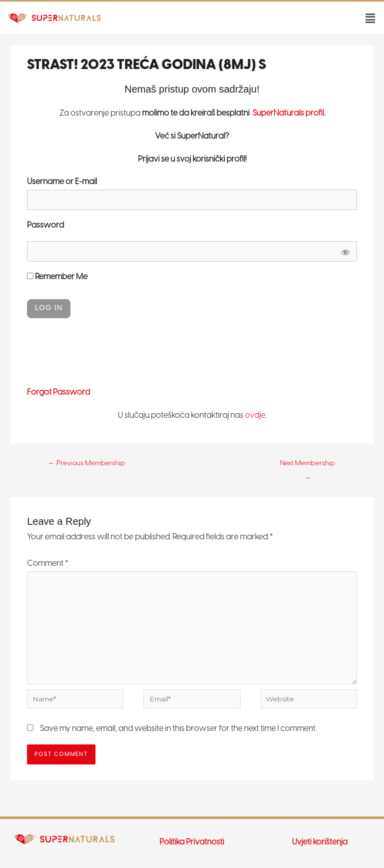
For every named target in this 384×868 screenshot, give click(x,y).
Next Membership (307, 466)
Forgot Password (58, 392)
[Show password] (345, 251)
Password (45, 225)
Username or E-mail (62, 182)
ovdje (255, 415)
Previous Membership (86, 463)
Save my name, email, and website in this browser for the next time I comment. (178, 729)
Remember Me (57, 277)
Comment (48, 564)
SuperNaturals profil (287, 113)
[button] (370, 19)
